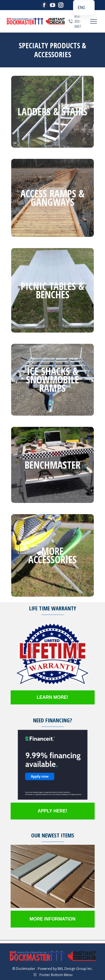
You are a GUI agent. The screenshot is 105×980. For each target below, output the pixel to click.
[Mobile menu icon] (94, 21)
